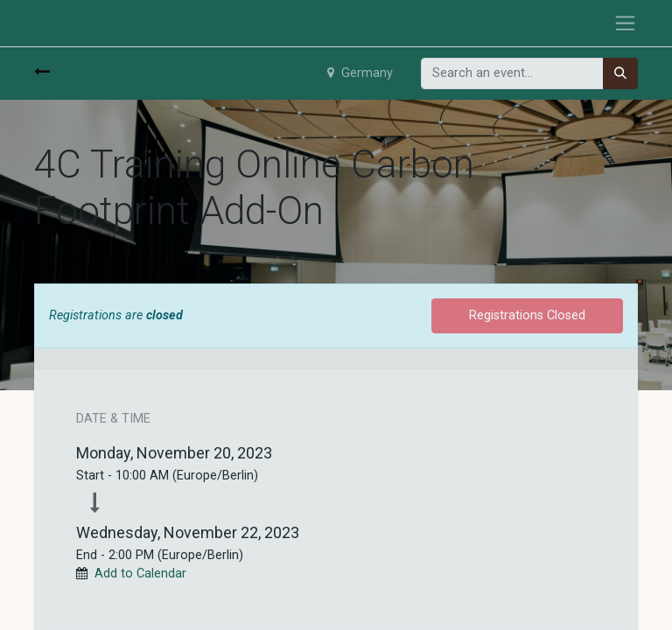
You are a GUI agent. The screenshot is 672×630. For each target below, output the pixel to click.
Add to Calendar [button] (140, 574)
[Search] (620, 73)
